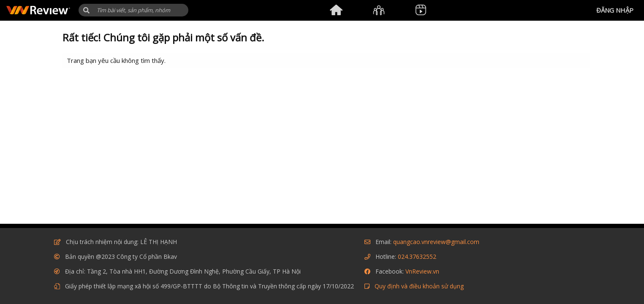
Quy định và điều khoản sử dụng (419, 286)
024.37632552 (417, 256)
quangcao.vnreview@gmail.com (436, 242)
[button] (86, 10)
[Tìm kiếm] (133, 10)
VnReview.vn (422, 271)
